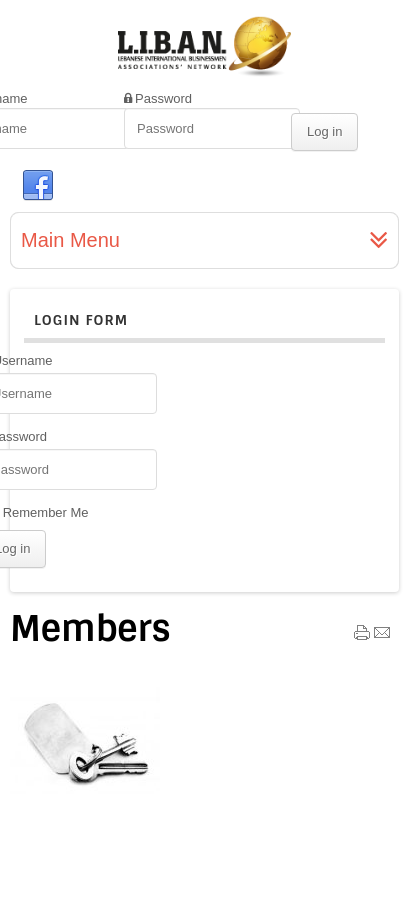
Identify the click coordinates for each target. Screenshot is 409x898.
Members (90, 629)
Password (163, 98)
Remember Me (46, 512)
